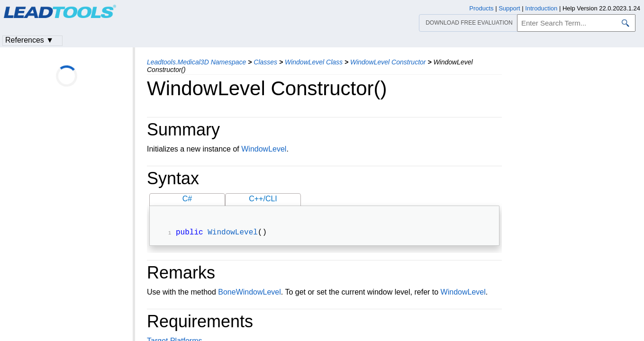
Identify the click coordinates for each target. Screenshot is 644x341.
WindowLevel (264, 149)
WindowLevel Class (314, 62)
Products (481, 8)
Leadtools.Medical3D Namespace (196, 62)
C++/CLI (263, 199)
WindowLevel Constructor (388, 62)
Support (509, 8)
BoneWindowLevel (249, 293)
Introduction (541, 8)
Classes (265, 62)
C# (187, 199)
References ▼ (29, 40)
